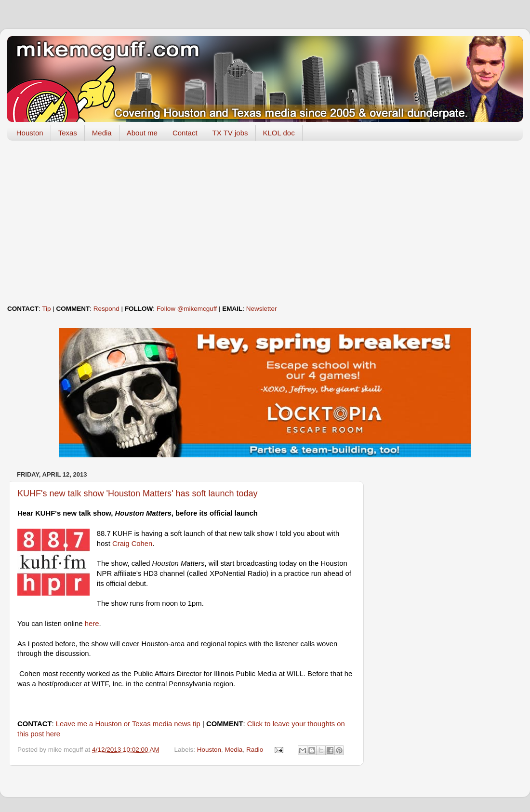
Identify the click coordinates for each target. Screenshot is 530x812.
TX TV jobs (230, 133)
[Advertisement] (265, 223)
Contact (185, 133)
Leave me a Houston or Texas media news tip (128, 724)
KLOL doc (279, 133)
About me (142, 133)
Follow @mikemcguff (187, 309)
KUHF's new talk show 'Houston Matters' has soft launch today (138, 493)
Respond (106, 309)
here (92, 624)
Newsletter (262, 309)
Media (102, 133)
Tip (46, 309)
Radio (255, 750)
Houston (30, 133)
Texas (68, 133)
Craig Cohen (132, 544)
